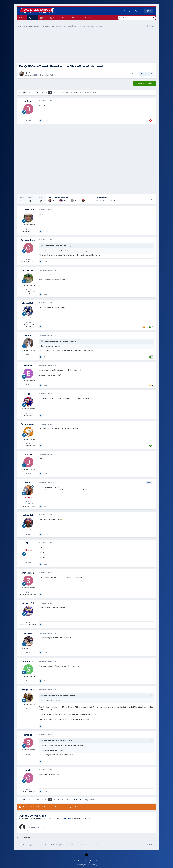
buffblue (28, 101)
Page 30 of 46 (91, 93)
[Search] (129, 18)
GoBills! (28, 633)
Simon (30, 73)
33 (63, 93)
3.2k (28, 120)
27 (38, 93)
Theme (77, 860)
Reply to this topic (145, 83)
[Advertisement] (86, 46)
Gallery (55, 18)
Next (76, 93)
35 (71, 93)
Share (133, 74)
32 (58, 93)
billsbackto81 (28, 303)
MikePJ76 (28, 270)
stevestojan (28, 573)
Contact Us (87, 860)
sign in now (67, 818)
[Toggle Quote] (42, 246)
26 (34, 93)
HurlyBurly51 (28, 515)
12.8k (28, 562)
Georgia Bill (28, 603)
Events (66, 18)
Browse (77, 18)
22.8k (28, 502)
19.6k (28, 592)
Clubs (44, 18)
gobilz (28, 770)
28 (42, 93)
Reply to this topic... (37, 827)
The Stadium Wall (46, 75)
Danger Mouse (28, 424)
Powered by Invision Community (86, 865)
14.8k (28, 534)
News (23, 18)
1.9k (28, 789)
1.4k (28, 443)
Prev (24, 93)
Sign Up (149, 11)
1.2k (28, 653)
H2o (28, 394)
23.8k (28, 413)
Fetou (28, 335)
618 (28, 355)
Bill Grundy (67, 246)
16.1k (28, 229)
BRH (28, 543)
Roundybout (28, 210)
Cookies (96, 860)
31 (54, 93)
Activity (90, 18)
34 (67, 93)
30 (50, 93)
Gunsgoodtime (28, 240)
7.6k (28, 322)
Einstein (28, 366)
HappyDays (28, 690)
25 (29, 93)
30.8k (28, 709)
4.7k (28, 259)
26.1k (28, 681)
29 (46, 93)
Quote (46, 120)
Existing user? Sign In (133, 11)
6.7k (28, 290)
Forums (33, 19)
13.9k (28, 385)
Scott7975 (28, 662)
